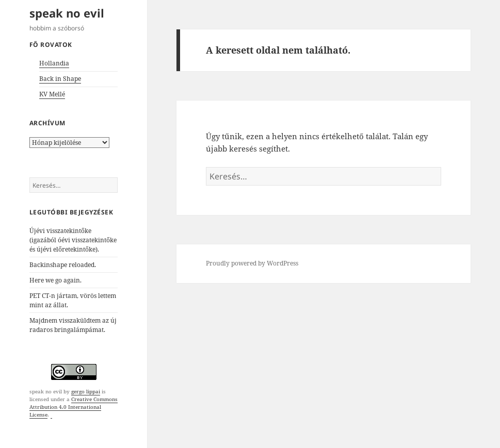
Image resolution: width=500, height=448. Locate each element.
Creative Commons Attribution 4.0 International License (74, 407)
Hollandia (54, 63)
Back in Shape (60, 79)
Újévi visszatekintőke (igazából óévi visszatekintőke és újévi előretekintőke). (73, 240)
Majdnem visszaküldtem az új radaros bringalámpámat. (73, 325)
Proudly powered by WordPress (252, 263)
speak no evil (67, 13)
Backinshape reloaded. (63, 265)
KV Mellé (52, 94)
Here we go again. (55, 280)
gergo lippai (86, 391)
